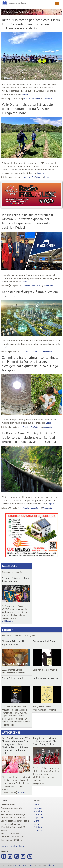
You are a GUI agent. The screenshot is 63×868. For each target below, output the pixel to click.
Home (36, 805)
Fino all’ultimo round (12, 678)
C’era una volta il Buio (44, 641)
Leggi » (25, 94)
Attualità (27, 98)
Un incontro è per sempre (46, 678)
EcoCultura (36, 98)
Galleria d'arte (9, 566)
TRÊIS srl (51, 865)
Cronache (38, 814)
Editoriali (38, 808)
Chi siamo (38, 827)
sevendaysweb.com (22, 865)
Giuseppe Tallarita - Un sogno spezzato (13, 643)
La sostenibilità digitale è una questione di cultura (30, 294)
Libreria (8, 630)
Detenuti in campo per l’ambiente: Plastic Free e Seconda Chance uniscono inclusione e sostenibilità (31, 24)
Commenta (48, 98)
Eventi (37, 821)
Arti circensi (11, 732)
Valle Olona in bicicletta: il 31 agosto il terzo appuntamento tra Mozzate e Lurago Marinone (29, 109)
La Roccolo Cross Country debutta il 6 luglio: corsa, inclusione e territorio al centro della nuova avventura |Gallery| (29, 437)
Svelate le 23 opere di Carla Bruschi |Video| (16, 579)
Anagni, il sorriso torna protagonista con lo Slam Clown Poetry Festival (45, 741)
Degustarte (39, 817)
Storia (36, 824)
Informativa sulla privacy (12, 846)
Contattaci (39, 830)
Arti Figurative (8, 621)
